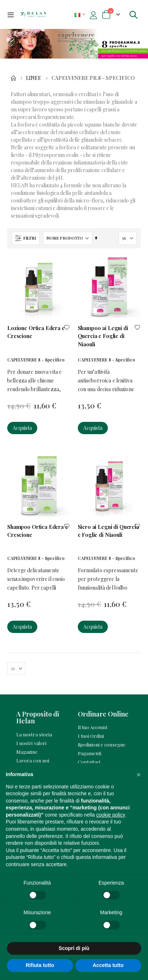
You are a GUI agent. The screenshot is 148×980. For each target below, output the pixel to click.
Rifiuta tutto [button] (40, 965)
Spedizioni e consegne (102, 744)
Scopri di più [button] (74, 948)
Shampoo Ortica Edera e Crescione (38, 531)
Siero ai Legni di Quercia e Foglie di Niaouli (108, 531)
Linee (34, 78)
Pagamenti (90, 753)
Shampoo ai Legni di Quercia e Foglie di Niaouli (103, 336)
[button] (67, 328)
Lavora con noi (33, 760)
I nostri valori (31, 743)
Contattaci (89, 762)
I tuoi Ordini (91, 736)
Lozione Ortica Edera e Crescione (36, 332)
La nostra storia (34, 734)
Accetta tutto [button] (108, 965)
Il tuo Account (93, 727)
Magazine (27, 752)
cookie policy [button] (111, 815)
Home (13, 78)
